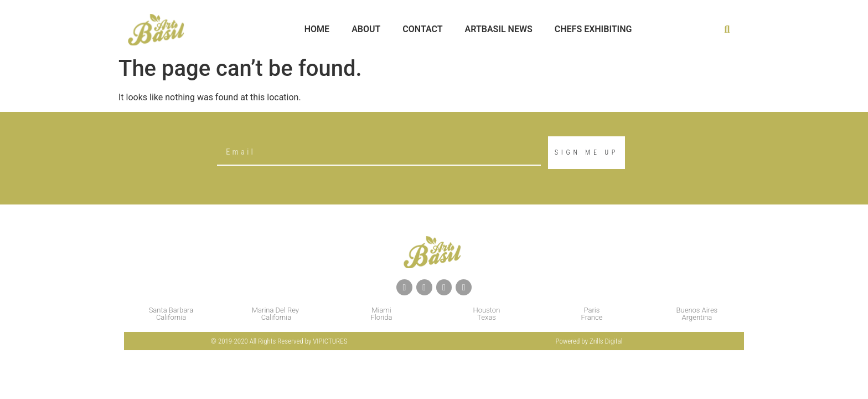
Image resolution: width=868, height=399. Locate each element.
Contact (422, 29)
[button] (727, 30)
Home (317, 29)
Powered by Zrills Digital (589, 341)
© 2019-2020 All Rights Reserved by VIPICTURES (279, 341)
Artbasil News (499, 29)
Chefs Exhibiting (593, 29)
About (366, 29)
